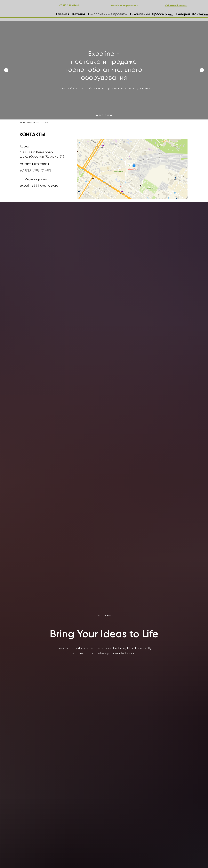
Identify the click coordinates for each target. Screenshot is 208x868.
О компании (140, 14)
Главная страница (27, 122)
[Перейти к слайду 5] (108, 115)
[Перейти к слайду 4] (105, 115)
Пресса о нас (163, 14)
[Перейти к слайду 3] (103, 115)
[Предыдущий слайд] (6, 70)
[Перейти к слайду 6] (111, 115)
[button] (176, 5)
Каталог (79, 14)
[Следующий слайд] (202, 70)
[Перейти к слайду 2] (100, 115)
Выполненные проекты (108, 14)
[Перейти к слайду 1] (97, 115)
